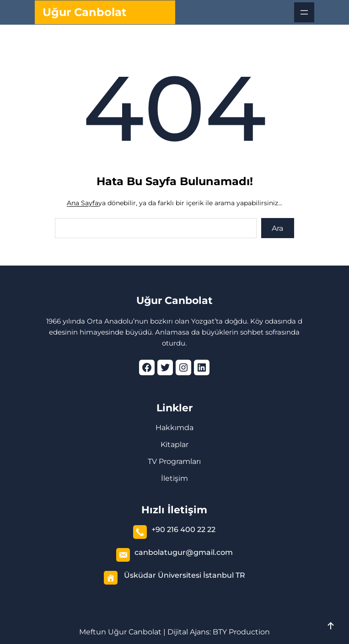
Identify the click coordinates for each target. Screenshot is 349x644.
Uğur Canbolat (84, 12)
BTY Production (241, 632)
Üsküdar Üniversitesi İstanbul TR (185, 575)
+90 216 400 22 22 (183, 530)
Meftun (93, 632)
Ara (277, 228)
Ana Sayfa (83, 203)
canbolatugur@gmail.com (184, 552)
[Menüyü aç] (304, 12)
